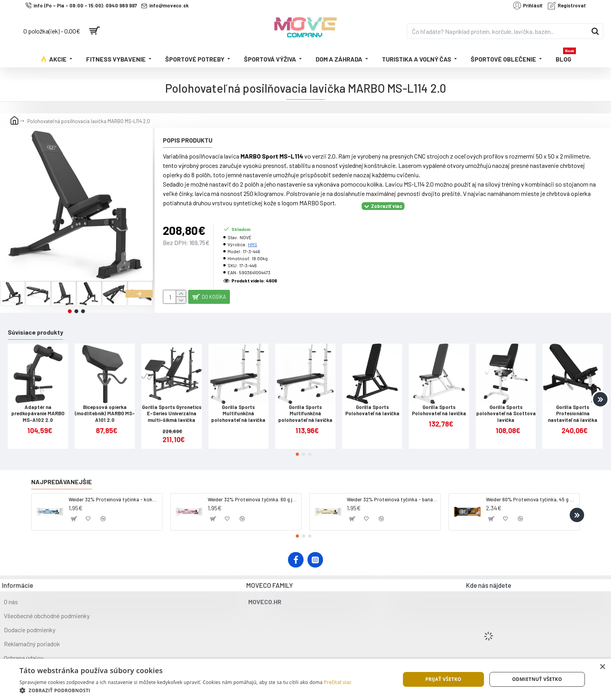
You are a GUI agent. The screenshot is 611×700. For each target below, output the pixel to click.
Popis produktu (188, 140)
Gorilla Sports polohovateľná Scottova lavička (506, 407)
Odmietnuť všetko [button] (537, 679)
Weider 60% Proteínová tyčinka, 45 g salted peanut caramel (531, 493)
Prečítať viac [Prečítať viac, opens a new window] (338, 682)
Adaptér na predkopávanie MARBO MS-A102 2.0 (38, 407)
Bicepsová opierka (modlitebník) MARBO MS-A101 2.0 (105, 407)
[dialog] (305, 679)
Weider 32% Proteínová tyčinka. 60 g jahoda (253, 493)
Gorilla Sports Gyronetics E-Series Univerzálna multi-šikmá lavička (172, 407)
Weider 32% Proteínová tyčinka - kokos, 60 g (114, 493)
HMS (253, 235)
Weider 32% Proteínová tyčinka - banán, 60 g (392, 493)
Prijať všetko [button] (443, 679)
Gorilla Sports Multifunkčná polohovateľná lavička (238, 407)
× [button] (602, 667)
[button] (139, 294)
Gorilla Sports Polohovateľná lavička (372, 404)
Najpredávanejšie (62, 475)
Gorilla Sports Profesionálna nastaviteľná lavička (573, 407)
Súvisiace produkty (35, 326)
